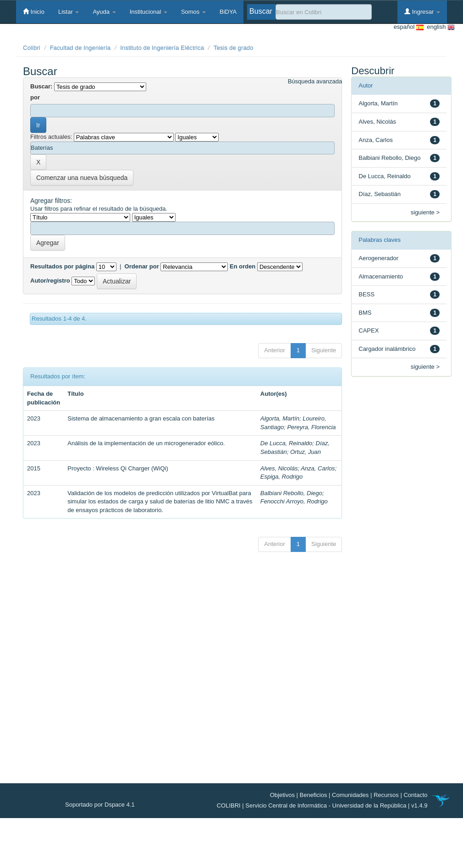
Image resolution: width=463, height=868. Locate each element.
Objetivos (282, 795)
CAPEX (369, 330)
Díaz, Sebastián (380, 194)
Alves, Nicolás (279, 468)
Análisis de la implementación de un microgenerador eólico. (146, 443)
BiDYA (228, 12)
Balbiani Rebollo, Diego (291, 493)
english (439, 27)
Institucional (149, 12)
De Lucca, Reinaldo (286, 443)
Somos (193, 12)
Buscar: (41, 86)
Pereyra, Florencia (311, 427)
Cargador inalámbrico (387, 349)
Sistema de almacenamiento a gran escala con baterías (141, 418)
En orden (243, 266)
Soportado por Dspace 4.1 (100, 805)
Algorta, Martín (280, 418)
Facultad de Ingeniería (80, 48)
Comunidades (350, 795)
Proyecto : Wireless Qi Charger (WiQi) (118, 468)
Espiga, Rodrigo (282, 477)
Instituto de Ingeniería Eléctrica (162, 48)
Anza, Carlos (318, 468)
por (35, 97)
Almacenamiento (381, 276)
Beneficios (314, 795)
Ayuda (104, 12)
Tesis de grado (234, 48)
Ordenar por (142, 266)
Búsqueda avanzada (315, 81)
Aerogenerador (378, 258)
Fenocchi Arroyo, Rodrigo (294, 501)
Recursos (386, 795)
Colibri (32, 48)
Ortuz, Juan (306, 452)
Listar (69, 12)
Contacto (415, 795)
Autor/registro (50, 281)
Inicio (34, 11)
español (409, 27)
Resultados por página (62, 266)
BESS (367, 294)
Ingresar (422, 11)
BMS (365, 313)
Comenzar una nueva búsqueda (82, 178)
